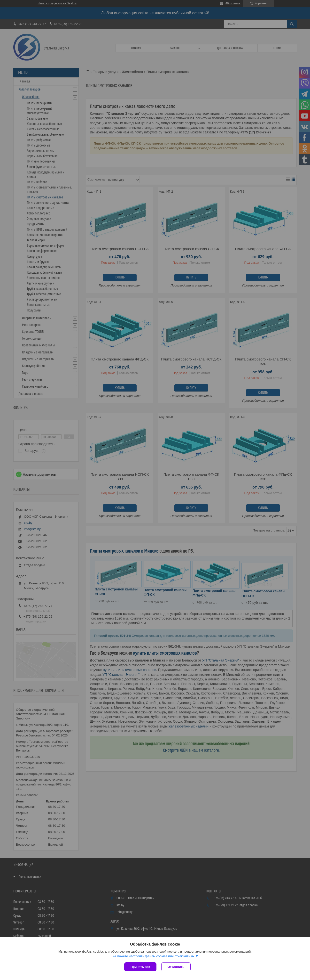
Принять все (140, 967)
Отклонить (176, 967)
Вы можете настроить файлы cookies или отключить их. (153, 956)
